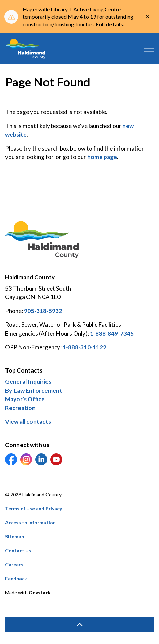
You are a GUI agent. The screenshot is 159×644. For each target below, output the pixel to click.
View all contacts (28, 422)
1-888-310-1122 (84, 347)
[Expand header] (149, 49)
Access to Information (30, 523)
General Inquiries (28, 382)
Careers (14, 565)
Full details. (110, 24)
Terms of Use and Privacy (34, 509)
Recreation (20, 408)
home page (102, 157)
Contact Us (18, 551)
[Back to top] (79, 624)
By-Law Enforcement (34, 390)
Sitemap (15, 537)
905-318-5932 (43, 311)
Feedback (16, 579)
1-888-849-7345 (112, 333)
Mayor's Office (25, 399)
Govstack (40, 593)
